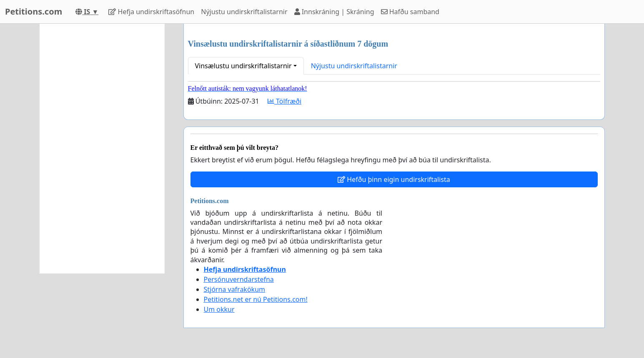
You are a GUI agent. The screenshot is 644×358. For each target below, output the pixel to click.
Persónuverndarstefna (239, 279)
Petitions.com (34, 11)
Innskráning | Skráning (334, 12)
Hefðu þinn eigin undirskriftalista (394, 179)
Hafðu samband (410, 12)
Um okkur (219, 309)
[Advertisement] (102, 149)
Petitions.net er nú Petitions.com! (256, 299)
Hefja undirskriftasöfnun (151, 12)
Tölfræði (284, 101)
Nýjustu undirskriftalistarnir (244, 12)
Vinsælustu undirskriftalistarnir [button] (243, 66)
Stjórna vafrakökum (235, 289)
